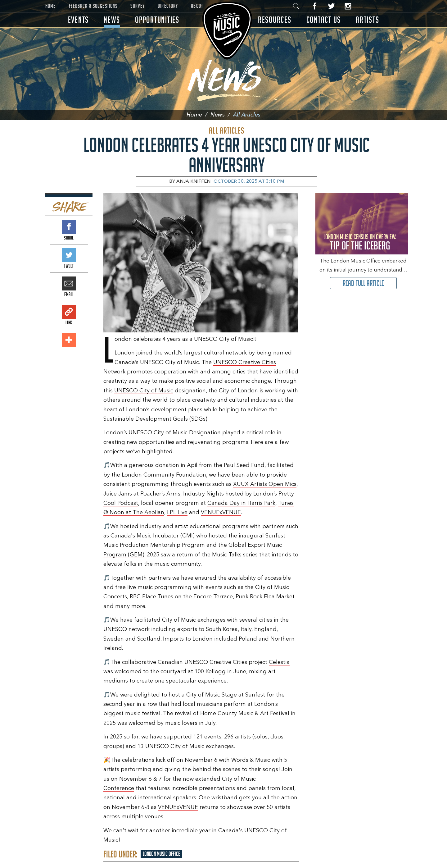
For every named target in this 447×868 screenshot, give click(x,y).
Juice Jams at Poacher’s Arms (142, 494)
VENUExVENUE (221, 513)
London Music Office (161, 854)
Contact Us (324, 20)
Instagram (348, 6)
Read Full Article (363, 283)
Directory (168, 6)
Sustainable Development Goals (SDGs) (155, 419)
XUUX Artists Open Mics (265, 484)
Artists (367, 20)
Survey (138, 6)
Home (51, 6)
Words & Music (251, 760)
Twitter (331, 6)
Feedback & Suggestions (93, 6)
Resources (275, 20)
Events (79, 20)
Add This (69, 340)
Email (69, 283)
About (197, 6)
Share (69, 227)
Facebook (315, 6)
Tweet (69, 255)
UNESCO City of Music (144, 391)
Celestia (279, 662)
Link (69, 312)
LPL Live (177, 513)
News (112, 20)
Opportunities (157, 20)
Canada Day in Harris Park (241, 503)
